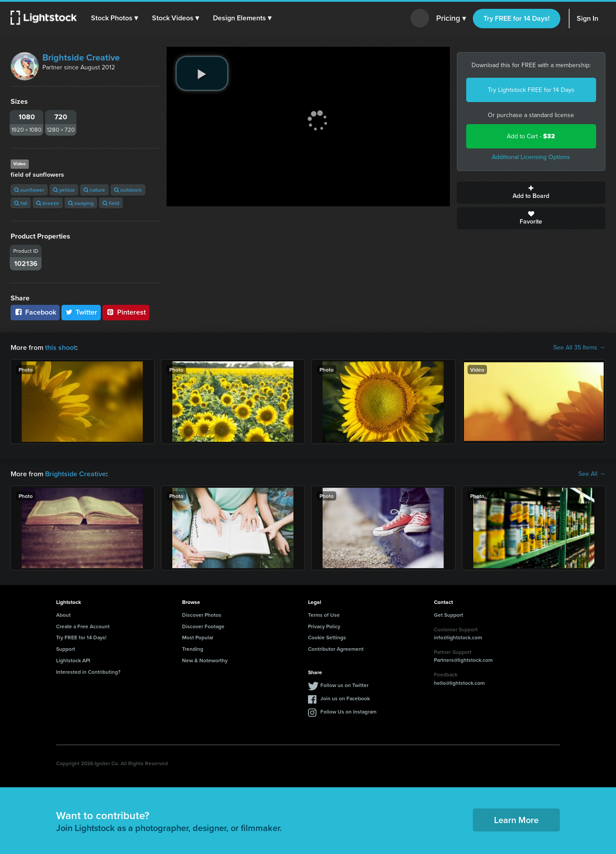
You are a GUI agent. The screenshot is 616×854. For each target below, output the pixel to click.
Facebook (35, 312)
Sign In (587, 18)
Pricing (451, 19)
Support (66, 649)
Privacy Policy (324, 626)
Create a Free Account (83, 626)
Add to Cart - (531, 136)
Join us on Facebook (345, 698)
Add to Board (531, 193)
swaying (81, 203)
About (63, 615)
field (111, 203)
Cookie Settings (327, 637)
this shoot (61, 347)
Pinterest (126, 312)
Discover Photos (202, 615)
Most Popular (198, 637)
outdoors (128, 190)
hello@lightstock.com (459, 683)
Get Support (449, 615)
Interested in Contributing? (88, 672)
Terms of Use (324, 615)
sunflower (29, 190)
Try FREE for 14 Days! (517, 18)
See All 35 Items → (579, 348)
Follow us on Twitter (344, 685)
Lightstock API (73, 660)
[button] (114, 18)
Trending (193, 649)
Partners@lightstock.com (463, 660)
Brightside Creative (81, 57)
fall (21, 203)
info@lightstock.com (458, 637)
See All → (592, 474)
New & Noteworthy (205, 660)
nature (94, 190)
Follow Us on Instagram (348, 712)
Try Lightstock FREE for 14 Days (531, 90)
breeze (48, 203)
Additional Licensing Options (531, 157)
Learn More (516, 820)
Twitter (81, 312)
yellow (64, 190)
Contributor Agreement (336, 649)
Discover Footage (203, 626)
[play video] (202, 73)
